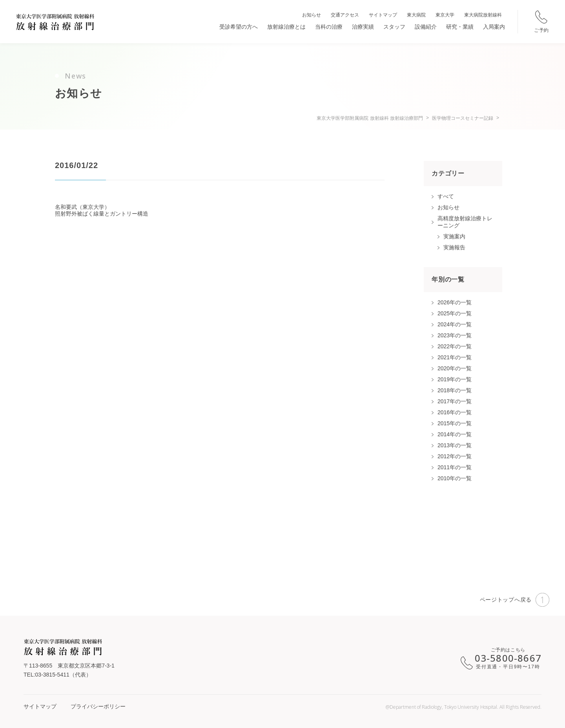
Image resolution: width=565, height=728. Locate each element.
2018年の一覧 (455, 390)
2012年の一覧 (455, 456)
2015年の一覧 (455, 423)
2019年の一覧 (455, 379)
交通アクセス (345, 15)
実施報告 (454, 247)
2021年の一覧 (455, 357)
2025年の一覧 (455, 313)
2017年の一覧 (455, 401)
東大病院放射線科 (483, 15)
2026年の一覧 (455, 302)
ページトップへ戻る (515, 600)
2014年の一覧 (455, 434)
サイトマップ (383, 15)
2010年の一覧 (455, 478)
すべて (446, 196)
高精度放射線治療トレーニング (465, 222)
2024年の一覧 (455, 324)
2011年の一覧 (455, 467)
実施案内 (454, 236)
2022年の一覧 (455, 346)
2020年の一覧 (455, 368)
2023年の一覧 (455, 335)
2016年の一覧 (455, 412)
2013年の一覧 (455, 445)
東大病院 (416, 15)
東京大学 (445, 15)
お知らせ (312, 15)
